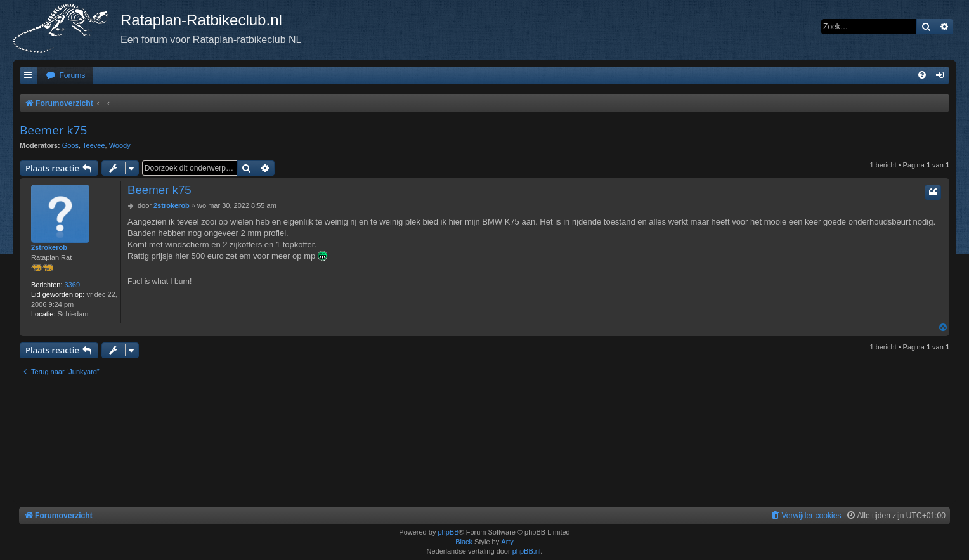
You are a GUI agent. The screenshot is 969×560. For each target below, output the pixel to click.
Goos (70, 145)
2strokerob (49, 247)
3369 (72, 285)
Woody (120, 145)
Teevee (94, 145)
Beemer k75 (53, 130)
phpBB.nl (527, 551)
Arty (507, 542)
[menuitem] (65, 76)
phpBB (448, 532)
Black (464, 542)
